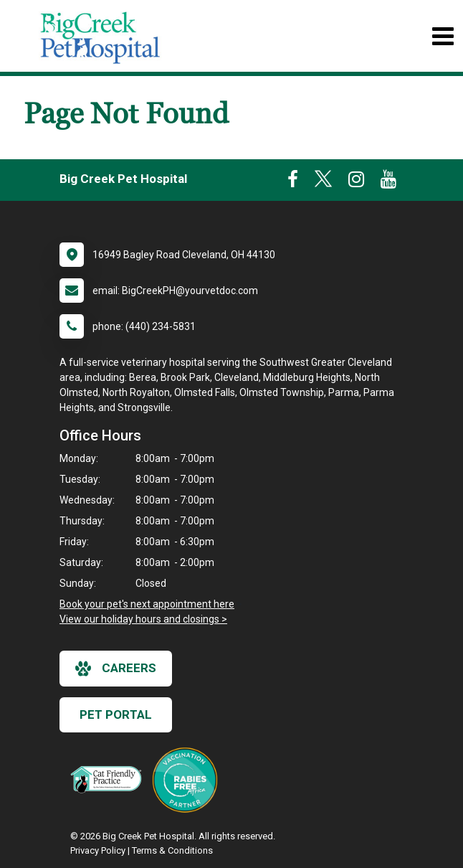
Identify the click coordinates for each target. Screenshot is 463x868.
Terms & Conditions (172, 850)
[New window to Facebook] (293, 182)
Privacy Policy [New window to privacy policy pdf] (98, 850)
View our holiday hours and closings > (143, 619)
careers (116, 669)
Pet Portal (116, 714)
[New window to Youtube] (388, 182)
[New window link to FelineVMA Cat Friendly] (110, 779)
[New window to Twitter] (323, 182)
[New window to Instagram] (356, 182)
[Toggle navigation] (443, 36)
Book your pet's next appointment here (147, 604)
